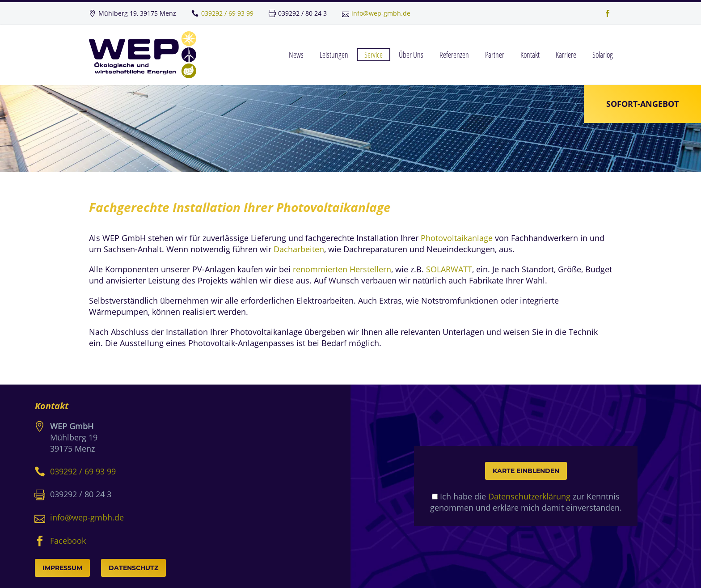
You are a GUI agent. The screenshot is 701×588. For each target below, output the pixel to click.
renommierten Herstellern (342, 269)
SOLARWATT (449, 269)
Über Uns (411, 55)
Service (374, 55)
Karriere (566, 55)
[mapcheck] (435, 497)
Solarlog (603, 55)
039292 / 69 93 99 (227, 13)
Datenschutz (133, 568)
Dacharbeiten (299, 249)
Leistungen (334, 55)
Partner (495, 55)
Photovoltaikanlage (457, 238)
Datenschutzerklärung (529, 496)
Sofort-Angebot (642, 104)
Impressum (62, 568)
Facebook (68, 541)
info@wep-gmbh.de (381, 13)
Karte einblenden (526, 471)
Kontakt (530, 55)
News (296, 55)
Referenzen (454, 55)
